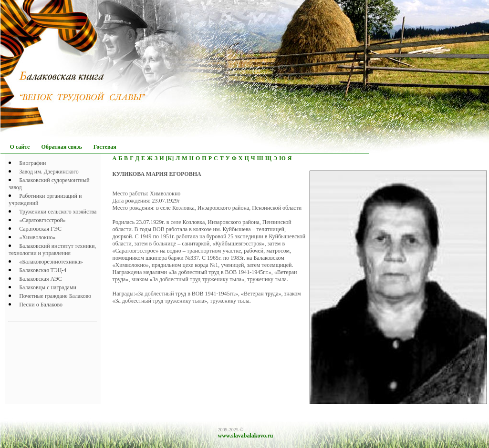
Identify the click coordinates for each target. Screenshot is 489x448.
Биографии (32, 163)
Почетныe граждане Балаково (55, 296)
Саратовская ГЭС (40, 229)
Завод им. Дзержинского (49, 172)
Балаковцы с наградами (48, 287)
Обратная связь (61, 147)
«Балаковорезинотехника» (51, 262)
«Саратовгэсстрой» (42, 220)
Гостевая (105, 147)
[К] (170, 158)
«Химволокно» (37, 237)
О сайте (20, 147)
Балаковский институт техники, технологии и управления (52, 249)
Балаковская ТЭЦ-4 (43, 270)
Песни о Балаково (41, 305)
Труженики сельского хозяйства (58, 212)
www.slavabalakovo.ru (246, 436)
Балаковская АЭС (41, 279)
